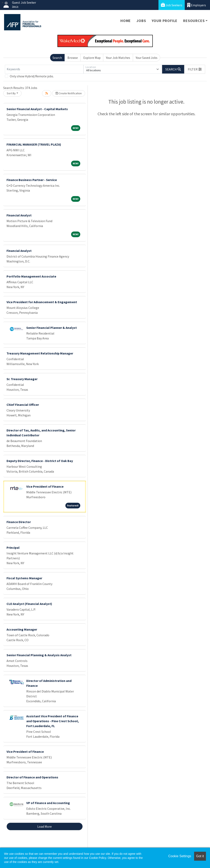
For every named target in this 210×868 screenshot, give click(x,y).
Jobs (141, 21)
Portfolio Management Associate (31, 276)
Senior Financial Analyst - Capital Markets (37, 109)
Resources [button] (194, 21)
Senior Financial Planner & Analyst (52, 328)
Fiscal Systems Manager (24, 578)
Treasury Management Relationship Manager (40, 353)
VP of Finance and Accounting (48, 803)
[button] (195, 69)
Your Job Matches (118, 58)
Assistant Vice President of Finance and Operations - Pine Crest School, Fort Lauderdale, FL (53, 721)
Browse (73, 58)
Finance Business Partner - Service (32, 180)
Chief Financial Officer (23, 405)
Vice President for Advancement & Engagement (42, 302)
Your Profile (165, 21)
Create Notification (69, 93)
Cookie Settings (180, 856)
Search (57, 58)
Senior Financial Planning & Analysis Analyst (39, 655)
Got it (200, 856)
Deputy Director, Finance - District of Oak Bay (40, 461)
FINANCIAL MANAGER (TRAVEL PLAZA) (34, 144)
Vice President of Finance (45, 486)
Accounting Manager (22, 629)
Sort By (11, 93)
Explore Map (92, 58)
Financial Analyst (19, 215)
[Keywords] (44, 69)
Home (126, 21)
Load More (45, 826)
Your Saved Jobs (147, 58)
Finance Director (19, 522)
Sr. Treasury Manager (22, 379)
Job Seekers (172, 5)
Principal (13, 548)
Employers (197, 5)
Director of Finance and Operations (32, 777)
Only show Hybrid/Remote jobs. (32, 76)
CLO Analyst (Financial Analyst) (29, 604)
